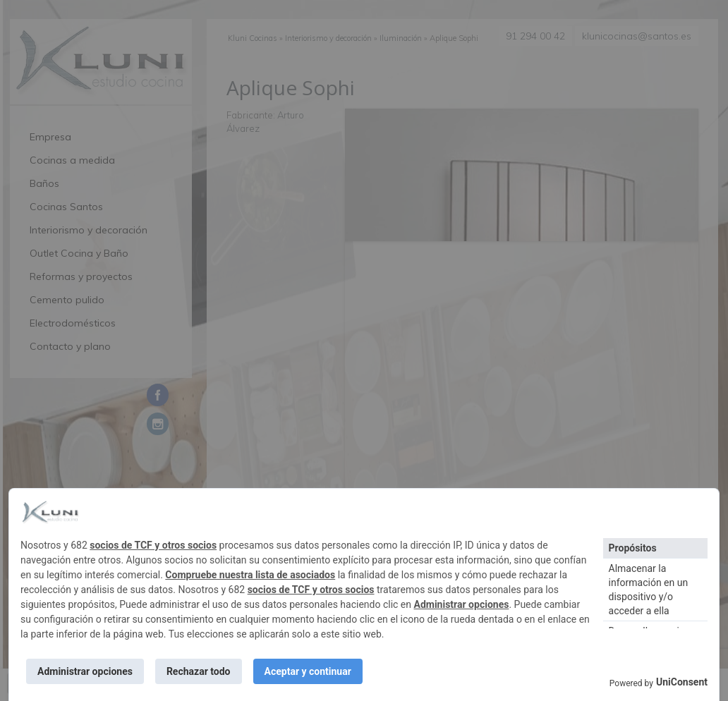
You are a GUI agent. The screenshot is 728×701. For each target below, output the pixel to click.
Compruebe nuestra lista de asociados (250, 575)
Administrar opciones (462, 604)
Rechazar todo (199, 671)
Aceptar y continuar (308, 671)
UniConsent (682, 682)
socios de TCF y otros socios (153, 545)
